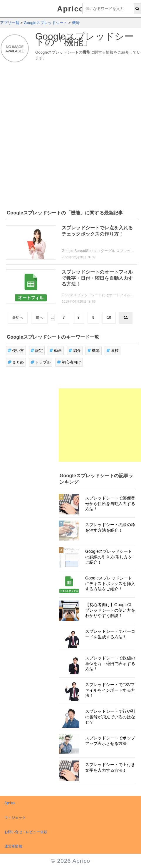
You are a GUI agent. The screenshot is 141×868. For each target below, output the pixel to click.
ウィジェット (15, 818)
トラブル (41, 362)
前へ (39, 318)
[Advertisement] (62, 133)
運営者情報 (13, 846)
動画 (56, 351)
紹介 (75, 351)
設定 (37, 351)
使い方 (16, 351)
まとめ (16, 362)
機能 (94, 351)
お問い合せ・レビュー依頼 (26, 832)
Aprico (70, 9)
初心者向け (69, 362)
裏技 (113, 351)
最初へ (18, 318)
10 (109, 318)
